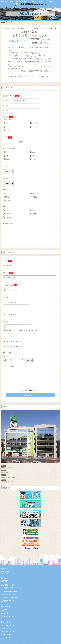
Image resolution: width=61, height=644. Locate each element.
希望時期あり (9, 360)
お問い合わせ (6, 613)
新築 (32, 193)
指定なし (8, 193)
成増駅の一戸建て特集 (9, 594)
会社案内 (4, 610)
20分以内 (8, 217)
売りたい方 (5, 628)
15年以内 (8, 200)
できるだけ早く (10, 356)
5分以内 (34, 210)
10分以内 (8, 214)
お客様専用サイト (7, 635)
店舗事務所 (5, 581)
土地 (7, 123)
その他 (7, 130)
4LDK (7, 159)
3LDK (33, 156)
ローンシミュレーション (9, 625)
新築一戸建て (35, 123)
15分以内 (34, 214)
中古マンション (36, 127)
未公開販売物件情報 (8, 585)
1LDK (33, 152)
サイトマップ (6, 638)
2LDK (7, 156)
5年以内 (8, 197)
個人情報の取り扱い (8, 616)
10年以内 (34, 197)
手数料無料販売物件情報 (9, 591)
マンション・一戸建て (9, 574)
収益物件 (4, 579)
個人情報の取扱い (27, 390)
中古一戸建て (9, 127)
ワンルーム (9, 152)
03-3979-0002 (21, 41)
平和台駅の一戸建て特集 (9, 598)
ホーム (3, 22)
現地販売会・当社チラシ (9, 632)
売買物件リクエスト (8, 601)
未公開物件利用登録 (8, 588)
